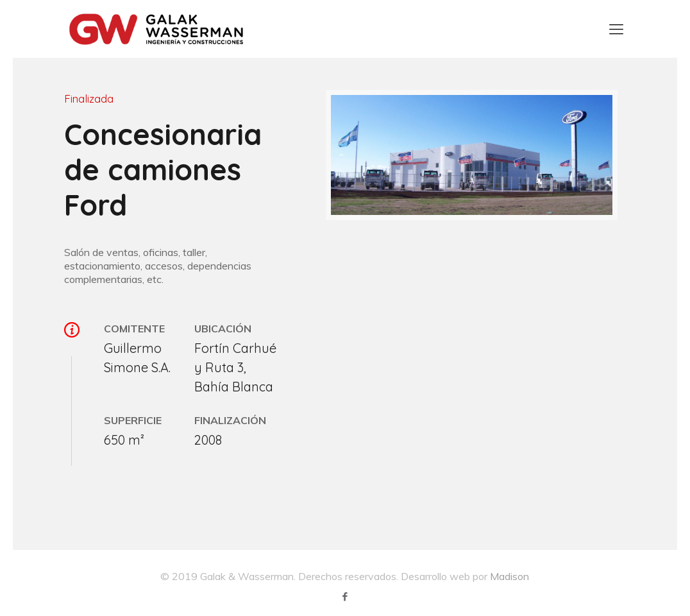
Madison (509, 576)
